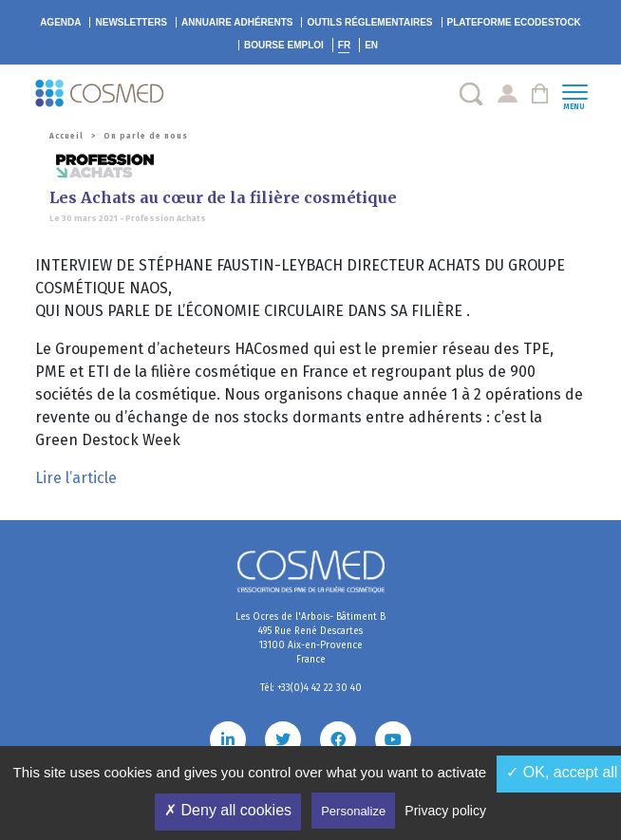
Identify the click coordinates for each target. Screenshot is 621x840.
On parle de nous (146, 136)
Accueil (66, 136)
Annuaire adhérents (237, 22)
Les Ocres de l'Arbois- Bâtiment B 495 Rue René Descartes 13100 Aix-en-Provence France (310, 638)
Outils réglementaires (369, 22)
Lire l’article (76, 478)
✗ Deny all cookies (228, 810)
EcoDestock (514, 22)
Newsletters (131, 22)
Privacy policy (445, 811)
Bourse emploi (284, 45)
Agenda (60, 22)
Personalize (353, 811)
